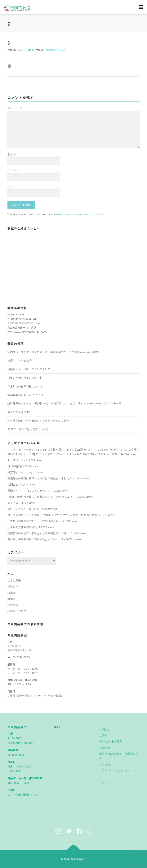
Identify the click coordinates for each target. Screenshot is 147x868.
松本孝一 (13, 593)
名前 (12, 154)
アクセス (13, 503)
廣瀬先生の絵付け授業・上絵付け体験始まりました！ (40, 478)
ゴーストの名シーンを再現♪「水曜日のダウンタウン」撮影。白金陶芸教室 (52, 515)
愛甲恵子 (13, 587)
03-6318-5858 (21, 657)
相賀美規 (13, 605)
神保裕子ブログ (17, 611)
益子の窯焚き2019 (19, 412)
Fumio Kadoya (55, 50)
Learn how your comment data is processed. (79, 214)
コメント (15, 108)
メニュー (141, 7)
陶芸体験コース (17, 472)
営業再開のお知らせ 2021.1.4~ (26, 395)
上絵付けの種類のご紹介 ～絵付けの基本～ (34, 521)
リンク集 (105, 764)
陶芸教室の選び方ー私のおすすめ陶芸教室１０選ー (38, 421)
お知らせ (105, 747)
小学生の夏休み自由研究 (22, 527)
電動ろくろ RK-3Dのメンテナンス (29, 369)
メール (13, 170)
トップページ (16, 460)
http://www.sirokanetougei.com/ (27, 332)
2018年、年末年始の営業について (28, 429)
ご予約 (103, 735)
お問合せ (13, 484)
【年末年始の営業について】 (25, 378)
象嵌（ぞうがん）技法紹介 (24, 509)
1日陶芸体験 (15, 466)
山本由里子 (14, 580)
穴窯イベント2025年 (20, 360)
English (104, 782)
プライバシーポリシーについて (118, 770)
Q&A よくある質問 (111, 741)
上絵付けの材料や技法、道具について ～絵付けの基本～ (41, 497)
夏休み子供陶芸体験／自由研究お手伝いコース (36, 539)
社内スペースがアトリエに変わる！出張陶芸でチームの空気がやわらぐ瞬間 (53, 352)
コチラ (32, 327)
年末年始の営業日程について (25, 386)
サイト (12, 186)
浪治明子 (13, 599)
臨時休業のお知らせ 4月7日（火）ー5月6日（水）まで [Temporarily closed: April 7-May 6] (64, 403)
